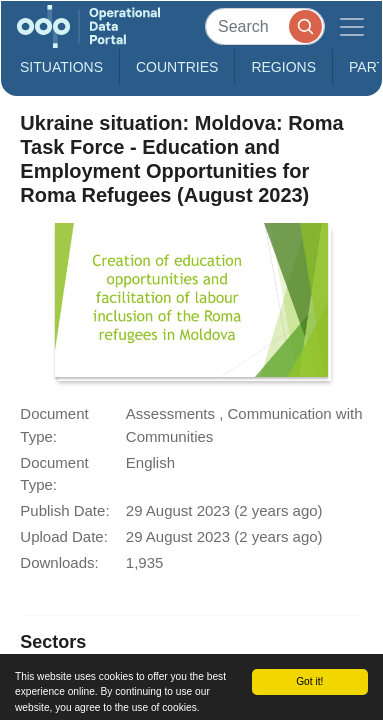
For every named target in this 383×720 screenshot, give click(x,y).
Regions (283, 67)
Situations (61, 67)
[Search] (265, 26)
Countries (177, 67)
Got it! (309, 681)
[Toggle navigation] (352, 26)
